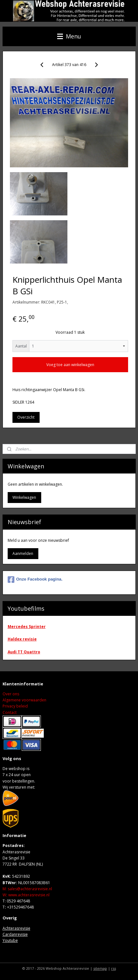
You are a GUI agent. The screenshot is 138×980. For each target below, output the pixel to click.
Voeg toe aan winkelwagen (70, 365)
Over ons (11, 694)
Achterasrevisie (16, 928)
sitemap (100, 968)
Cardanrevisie (15, 934)
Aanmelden (23, 553)
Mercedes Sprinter (27, 627)
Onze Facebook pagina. (35, 580)
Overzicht (26, 417)
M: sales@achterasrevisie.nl (27, 889)
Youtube (10, 940)
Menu (69, 36)
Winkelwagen (24, 497)
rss (114, 968)
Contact (10, 712)
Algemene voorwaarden (24, 700)
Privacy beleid (15, 706)
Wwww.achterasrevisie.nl (26, 895)
